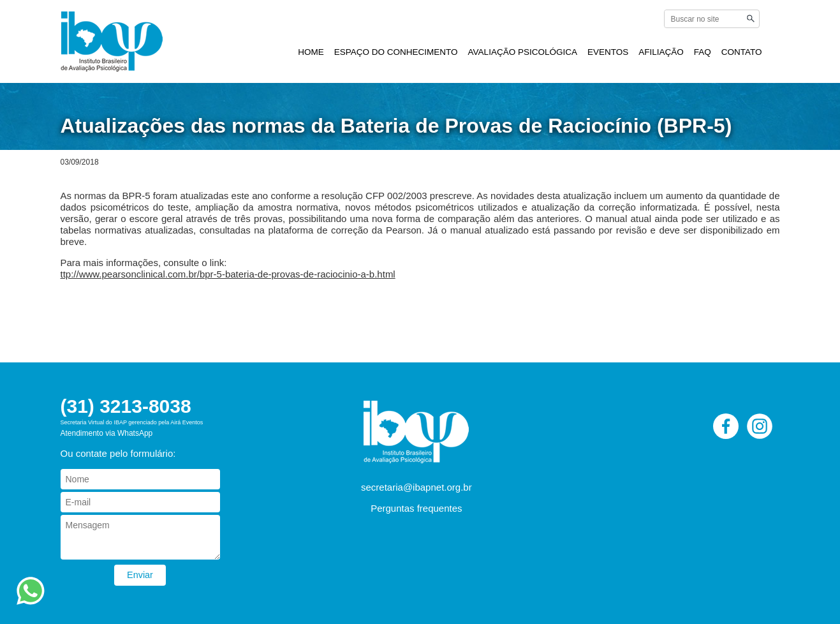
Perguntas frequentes (416, 508)
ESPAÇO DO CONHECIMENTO (396, 52)
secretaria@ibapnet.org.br (416, 487)
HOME (311, 52)
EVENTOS (608, 52)
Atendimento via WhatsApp (107, 433)
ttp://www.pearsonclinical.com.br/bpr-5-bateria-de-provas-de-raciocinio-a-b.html (228, 274)
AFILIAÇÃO (661, 52)
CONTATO (742, 52)
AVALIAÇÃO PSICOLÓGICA (523, 52)
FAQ (703, 52)
